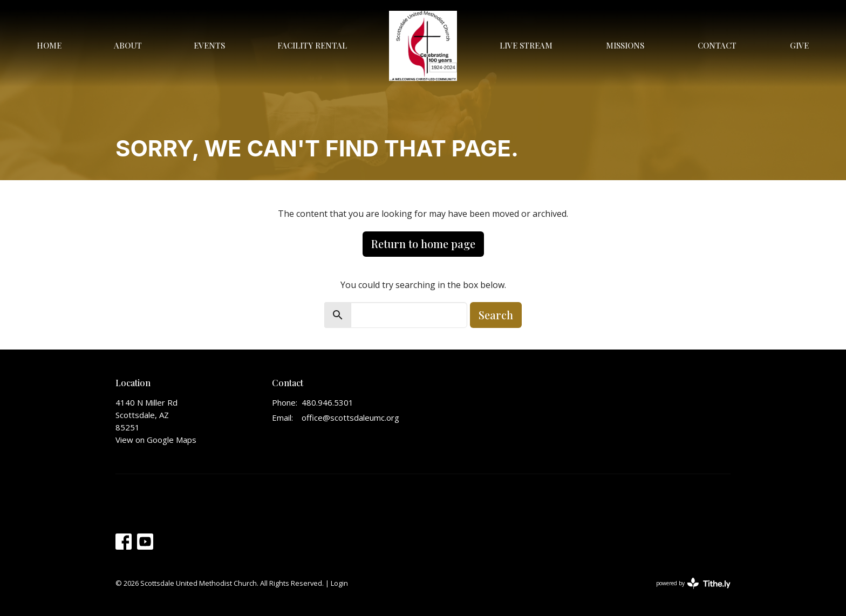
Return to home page (423, 244)
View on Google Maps (156, 440)
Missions (625, 45)
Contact (717, 45)
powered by (693, 583)
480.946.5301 (328, 402)
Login (339, 583)
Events (209, 45)
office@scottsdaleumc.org (350, 417)
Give (799, 45)
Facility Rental (312, 45)
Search (496, 315)
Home (49, 45)
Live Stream (526, 45)
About (128, 45)
